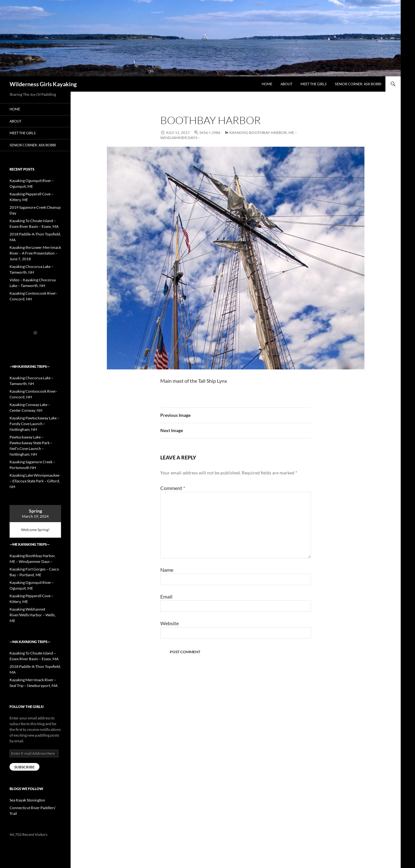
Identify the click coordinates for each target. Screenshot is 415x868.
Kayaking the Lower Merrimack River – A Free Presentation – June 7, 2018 (35, 253)
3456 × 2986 (210, 133)
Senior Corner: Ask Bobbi (358, 84)
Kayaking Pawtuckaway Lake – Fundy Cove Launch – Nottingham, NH (35, 424)
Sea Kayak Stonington (27, 800)
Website (169, 623)
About (286, 84)
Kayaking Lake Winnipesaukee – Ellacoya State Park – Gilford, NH (35, 481)
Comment (173, 488)
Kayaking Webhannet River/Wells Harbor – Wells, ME (33, 615)
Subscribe (24, 767)
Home (267, 84)
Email (166, 596)
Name (167, 570)
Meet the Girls (314, 84)
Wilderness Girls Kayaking (43, 84)
